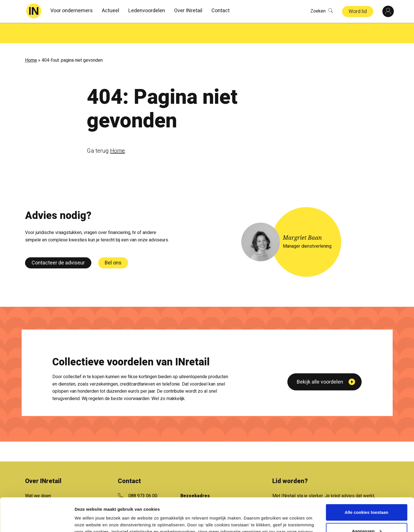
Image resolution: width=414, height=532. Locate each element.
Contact (221, 11)
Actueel (111, 11)
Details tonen (88, 521)
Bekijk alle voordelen (320, 419)
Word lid (358, 12)
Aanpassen (367, 497)
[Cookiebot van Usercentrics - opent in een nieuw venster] (37, 521)
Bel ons (113, 242)
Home (31, 40)
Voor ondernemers (72, 11)
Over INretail (188, 11)
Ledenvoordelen (147, 11)
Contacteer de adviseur (58, 242)
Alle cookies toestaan (366, 479)
